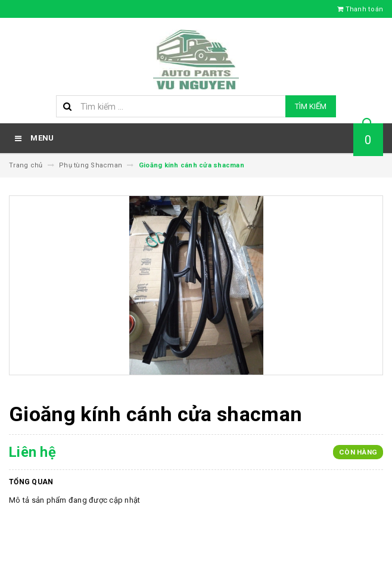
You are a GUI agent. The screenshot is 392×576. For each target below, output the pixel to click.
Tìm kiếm (311, 106)
